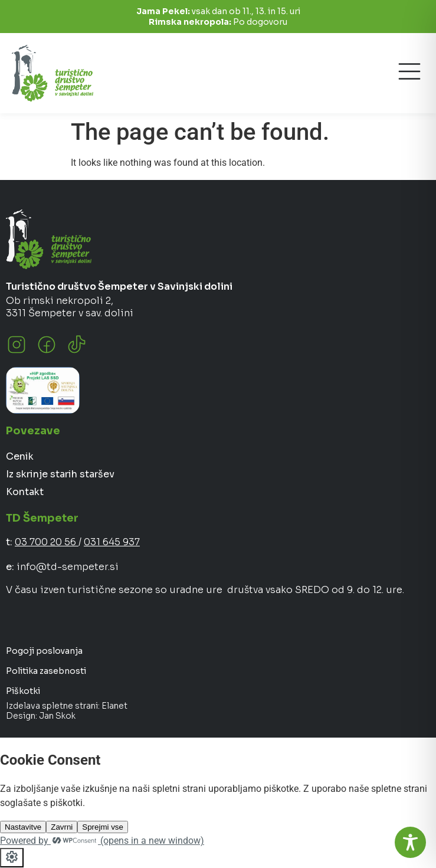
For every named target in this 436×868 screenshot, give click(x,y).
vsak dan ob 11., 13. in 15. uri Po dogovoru (218, 17)
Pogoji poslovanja (44, 651)
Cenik (20, 456)
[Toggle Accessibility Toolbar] (410, 842)
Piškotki (23, 691)
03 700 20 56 (47, 542)
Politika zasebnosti (46, 671)
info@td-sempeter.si (68, 567)
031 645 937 (112, 542)
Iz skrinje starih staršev (60, 474)
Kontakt (25, 492)
